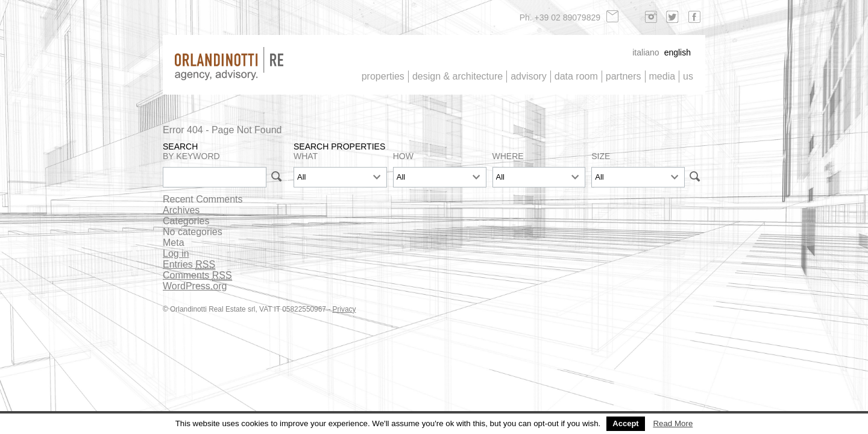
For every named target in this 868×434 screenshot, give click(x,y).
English (678, 52)
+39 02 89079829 (568, 17)
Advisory (529, 76)
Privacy (344, 309)
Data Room (576, 76)
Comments (197, 275)
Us (688, 76)
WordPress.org (195, 286)
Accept (625, 423)
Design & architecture (458, 76)
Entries (189, 265)
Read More (673, 423)
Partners (624, 76)
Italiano (646, 52)
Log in (176, 253)
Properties (383, 76)
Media (662, 76)
